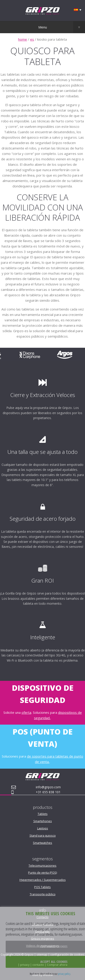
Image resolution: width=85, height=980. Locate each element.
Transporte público (43, 894)
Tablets (43, 814)
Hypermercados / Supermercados (43, 880)
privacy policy (64, 974)
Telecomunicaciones (42, 866)
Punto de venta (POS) (42, 873)
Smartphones (43, 821)
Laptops (43, 828)
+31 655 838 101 (48, 792)
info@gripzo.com (48, 787)
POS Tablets (42, 887)
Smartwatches (42, 843)
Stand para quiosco (43, 835)
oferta (26, 712)
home (23, 39)
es (32, 39)
